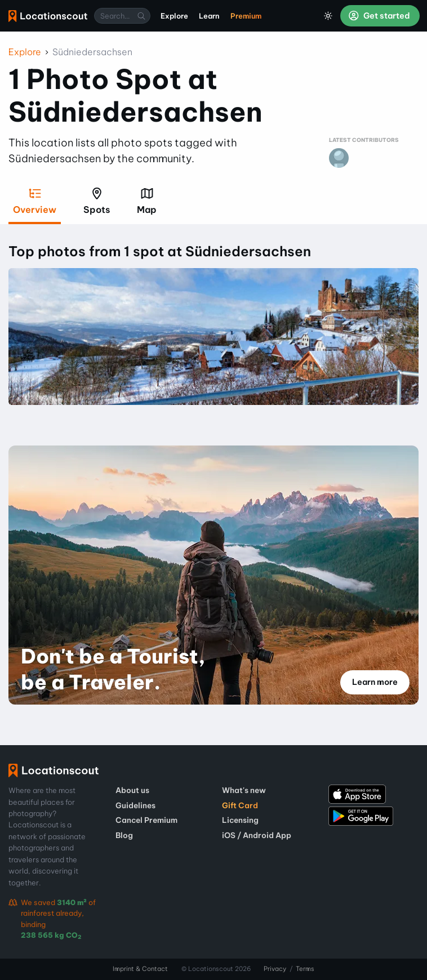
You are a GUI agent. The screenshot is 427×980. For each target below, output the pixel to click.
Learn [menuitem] (209, 16)
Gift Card (240, 805)
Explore (25, 52)
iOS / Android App (257, 835)
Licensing (240, 820)
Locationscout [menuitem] (48, 16)
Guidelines (135, 805)
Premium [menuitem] (246, 16)
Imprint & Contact (140, 969)
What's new (244, 790)
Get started (379, 16)
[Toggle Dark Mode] (328, 16)
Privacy (275, 969)
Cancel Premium (146, 820)
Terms (305, 969)
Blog (124, 835)
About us (132, 790)
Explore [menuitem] (174, 16)
